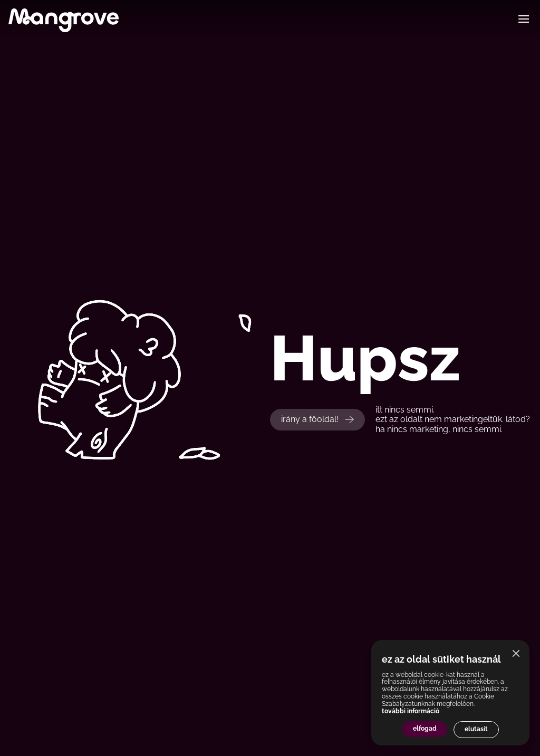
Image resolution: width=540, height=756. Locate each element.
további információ (411, 711)
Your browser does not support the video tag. (180, 378)
